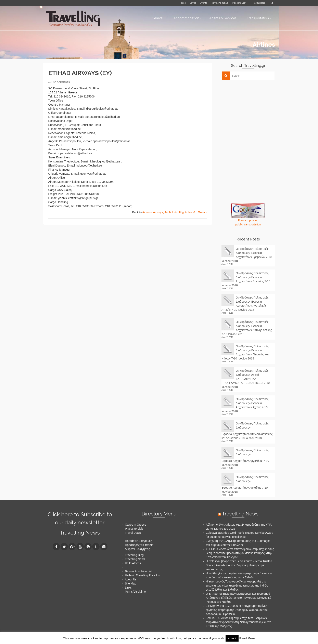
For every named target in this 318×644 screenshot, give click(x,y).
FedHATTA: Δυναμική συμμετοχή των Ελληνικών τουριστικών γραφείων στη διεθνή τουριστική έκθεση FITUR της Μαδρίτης (239, 622)
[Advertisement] (252, 111)
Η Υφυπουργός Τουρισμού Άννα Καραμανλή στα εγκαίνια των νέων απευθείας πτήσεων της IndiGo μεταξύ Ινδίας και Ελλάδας (237, 586)
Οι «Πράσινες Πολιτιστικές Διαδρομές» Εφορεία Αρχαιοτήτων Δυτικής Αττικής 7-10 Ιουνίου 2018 (247, 328)
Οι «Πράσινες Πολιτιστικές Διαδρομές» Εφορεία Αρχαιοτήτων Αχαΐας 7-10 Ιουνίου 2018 (245, 405)
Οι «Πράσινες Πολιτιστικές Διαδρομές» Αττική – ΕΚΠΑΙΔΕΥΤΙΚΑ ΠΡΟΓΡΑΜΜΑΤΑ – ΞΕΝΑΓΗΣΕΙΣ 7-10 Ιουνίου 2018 (246, 379)
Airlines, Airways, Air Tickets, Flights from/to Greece (175, 212)
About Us (131, 579)
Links (128, 588)
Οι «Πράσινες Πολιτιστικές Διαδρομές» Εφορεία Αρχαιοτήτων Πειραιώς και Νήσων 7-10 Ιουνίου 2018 (245, 352)
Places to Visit (134, 529)
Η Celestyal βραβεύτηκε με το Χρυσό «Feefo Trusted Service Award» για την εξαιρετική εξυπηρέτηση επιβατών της (239, 565)
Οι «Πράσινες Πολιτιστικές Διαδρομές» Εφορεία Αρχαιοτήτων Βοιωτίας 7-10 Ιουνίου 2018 (246, 279)
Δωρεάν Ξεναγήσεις (137, 549)
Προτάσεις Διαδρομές (138, 541)
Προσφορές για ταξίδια (139, 545)
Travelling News (80, 533)
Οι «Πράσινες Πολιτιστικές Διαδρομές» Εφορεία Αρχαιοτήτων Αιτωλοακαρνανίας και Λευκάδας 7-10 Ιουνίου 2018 (247, 431)
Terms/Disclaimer (136, 592)
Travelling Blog (134, 555)
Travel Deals (133, 533)
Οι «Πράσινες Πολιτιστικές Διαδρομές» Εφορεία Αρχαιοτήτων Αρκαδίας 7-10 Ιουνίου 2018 (245, 484)
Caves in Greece (136, 525)
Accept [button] (232, 638)
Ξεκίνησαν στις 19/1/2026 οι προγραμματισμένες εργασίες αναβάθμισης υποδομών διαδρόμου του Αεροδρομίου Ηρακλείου (237, 610)
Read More (247, 638)
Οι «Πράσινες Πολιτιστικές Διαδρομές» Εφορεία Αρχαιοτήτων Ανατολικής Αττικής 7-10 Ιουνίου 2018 (245, 304)
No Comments (61, 82)
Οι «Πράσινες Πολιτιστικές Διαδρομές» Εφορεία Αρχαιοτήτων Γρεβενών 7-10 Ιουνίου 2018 (247, 255)
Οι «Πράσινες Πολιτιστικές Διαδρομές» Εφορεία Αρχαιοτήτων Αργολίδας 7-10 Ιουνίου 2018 (245, 458)
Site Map (131, 583)
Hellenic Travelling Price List (143, 575)
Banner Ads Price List (139, 571)
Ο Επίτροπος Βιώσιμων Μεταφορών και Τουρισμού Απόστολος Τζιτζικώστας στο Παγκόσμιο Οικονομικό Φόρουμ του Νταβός (239, 598)
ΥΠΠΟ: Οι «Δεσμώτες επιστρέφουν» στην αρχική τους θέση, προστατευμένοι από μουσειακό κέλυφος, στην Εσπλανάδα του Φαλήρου (240, 553)
